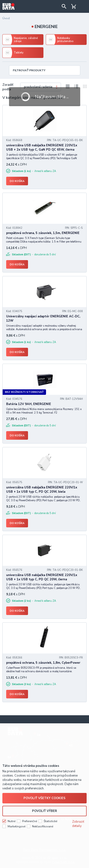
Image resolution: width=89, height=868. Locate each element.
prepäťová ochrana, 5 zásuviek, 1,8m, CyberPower (43, 663)
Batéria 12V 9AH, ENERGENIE (29, 404)
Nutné (12, 821)
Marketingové (16, 826)
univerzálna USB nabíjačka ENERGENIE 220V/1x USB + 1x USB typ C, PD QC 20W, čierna (42, 577)
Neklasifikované (43, 826)
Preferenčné (30, 821)
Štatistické (50, 821)
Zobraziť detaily (78, 824)
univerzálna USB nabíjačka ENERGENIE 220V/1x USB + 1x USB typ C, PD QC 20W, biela (42, 490)
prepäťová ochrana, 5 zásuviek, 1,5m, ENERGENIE (43, 233)
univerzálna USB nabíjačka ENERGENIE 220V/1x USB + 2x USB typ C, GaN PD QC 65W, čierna (42, 148)
